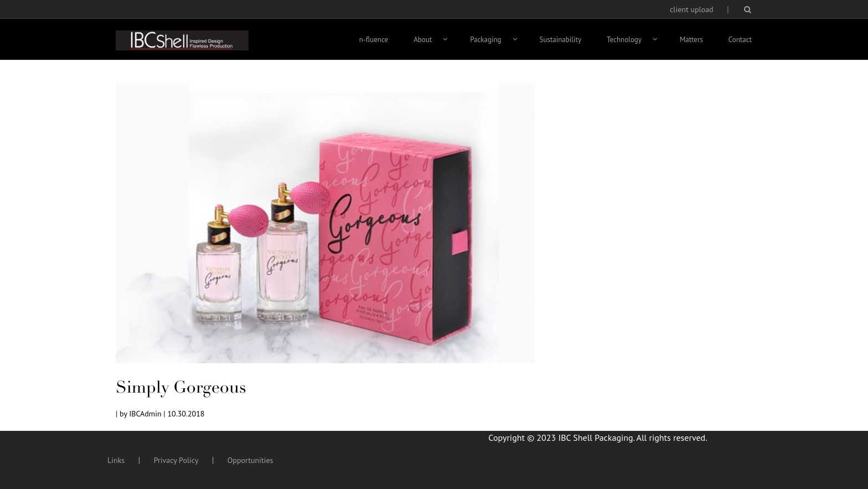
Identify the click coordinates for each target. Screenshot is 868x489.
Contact (740, 40)
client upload (692, 9)
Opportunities (250, 460)
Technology (624, 40)
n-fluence (374, 40)
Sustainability (561, 40)
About (423, 40)
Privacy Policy (176, 460)
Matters (691, 40)
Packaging (485, 40)
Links (116, 460)
